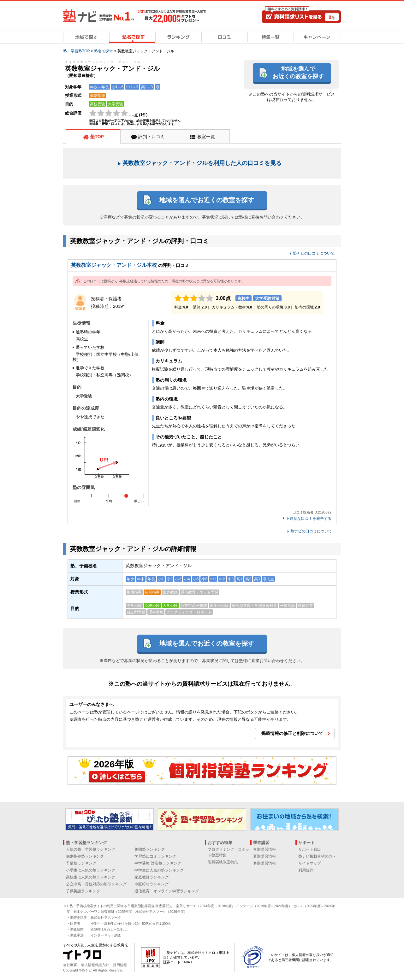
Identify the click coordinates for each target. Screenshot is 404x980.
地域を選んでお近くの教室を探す (298, 72)
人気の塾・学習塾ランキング (91, 849)
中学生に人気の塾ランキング (159, 870)
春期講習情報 (264, 849)
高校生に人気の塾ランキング (91, 877)
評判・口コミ (151, 137)
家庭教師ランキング (151, 877)
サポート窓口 (310, 849)
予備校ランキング (81, 863)
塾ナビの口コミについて (314, 253)
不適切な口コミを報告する (309, 519)
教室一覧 (206, 137)
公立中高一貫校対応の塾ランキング (96, 884)
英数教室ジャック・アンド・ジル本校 (114, 265)
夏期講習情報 (264, 856)
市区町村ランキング (151, 884)
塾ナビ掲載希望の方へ (317, 856)
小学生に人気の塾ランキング (91, 870)
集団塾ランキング (150, 849)
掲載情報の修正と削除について (292, 733)
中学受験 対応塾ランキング (158, 863)
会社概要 (70, 965)
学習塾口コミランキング (155, 856)
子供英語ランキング (83, 891)
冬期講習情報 (264, 863)
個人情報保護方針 (95, 965)
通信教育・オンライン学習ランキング (167, 891)
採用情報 (120, 965)
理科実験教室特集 (223, 862)
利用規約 (306, 870)
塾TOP (97, 137)
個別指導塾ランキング (85, 856)
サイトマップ (310, 863)
